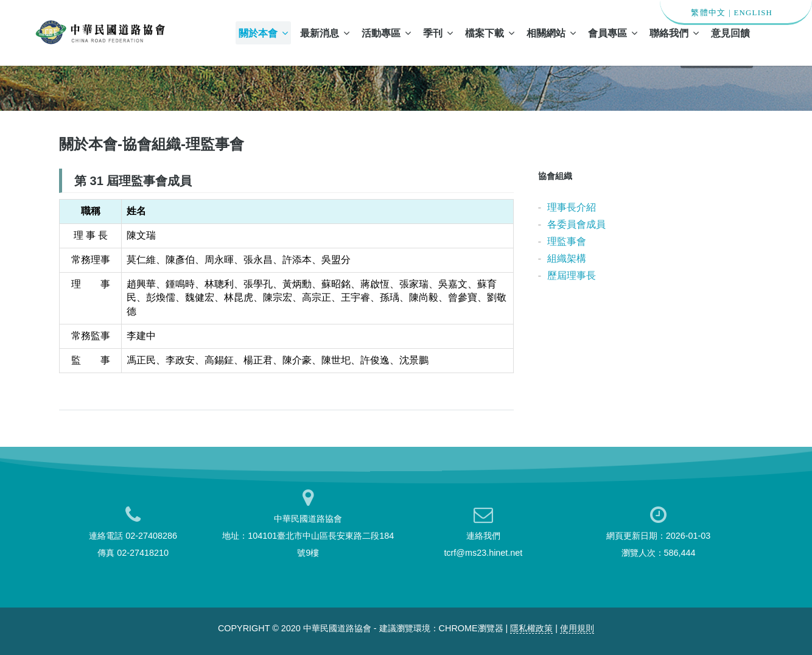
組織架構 (567, 258)
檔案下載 (490, 33)
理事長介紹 (572, 207)
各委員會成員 (576, 224)
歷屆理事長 (572, 275)
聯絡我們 (674, 33)
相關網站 (551, 33)
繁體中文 (708, 13)
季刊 (438, 33)
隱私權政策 (531, 628)
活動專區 (386, 33)
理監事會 (567, 241)
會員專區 (613, 33)
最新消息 (325, 33)
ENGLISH (753, 13)
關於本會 (263, 33)
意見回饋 (730, 33)
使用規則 (577, 628)
